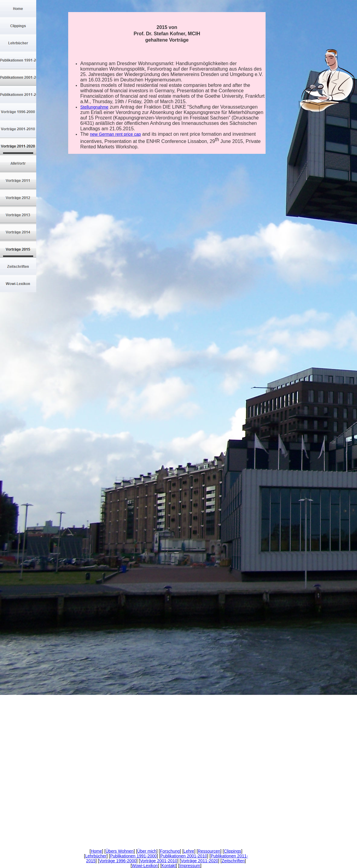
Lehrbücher (96, 856)
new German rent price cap (115, 134)
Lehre (189, 851)
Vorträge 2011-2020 (199, 861)
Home (96, 851)
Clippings (233, 851)
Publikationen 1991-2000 (134, 856)
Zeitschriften (233, 861)
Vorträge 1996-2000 (118, 861)
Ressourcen (209, 851)
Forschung (170, 851)
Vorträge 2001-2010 (159, 861)
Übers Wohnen (120, 851)
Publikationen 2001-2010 (184, 856)
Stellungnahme (94, 107)
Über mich (147, 851)
